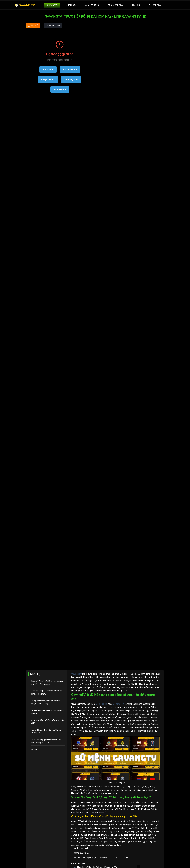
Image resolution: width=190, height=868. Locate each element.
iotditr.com (48, 69)
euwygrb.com (48, 79)
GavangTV (52, 5)
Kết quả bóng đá (115, 5)
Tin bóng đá (155, 5)
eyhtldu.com (60, 89)
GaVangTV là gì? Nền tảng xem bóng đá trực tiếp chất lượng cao (47, 683)
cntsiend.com (70, 69)
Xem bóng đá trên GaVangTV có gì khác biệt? (47, 722)
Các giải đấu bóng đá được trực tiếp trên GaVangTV (47, 712)
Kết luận (34, 749)
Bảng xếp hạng (92, 5)
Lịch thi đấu (71, 5)
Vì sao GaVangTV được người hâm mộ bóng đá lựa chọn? (47, 692)
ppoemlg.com (71, 79)
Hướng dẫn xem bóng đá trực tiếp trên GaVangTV (46, 731)
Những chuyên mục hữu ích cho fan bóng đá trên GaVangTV (45, 702)
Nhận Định (136, 5)
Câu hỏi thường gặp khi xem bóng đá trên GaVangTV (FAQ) (46, 741)
